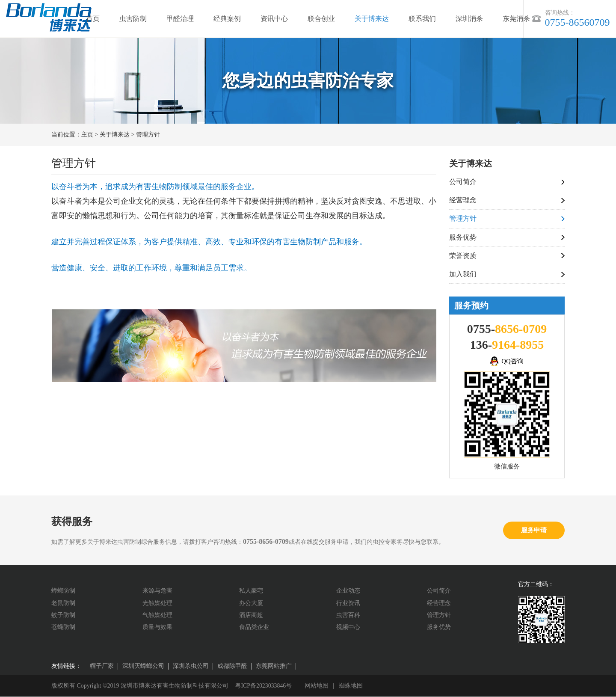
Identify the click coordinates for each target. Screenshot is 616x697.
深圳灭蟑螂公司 (143, 666)
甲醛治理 (180, 19)
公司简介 (463, 182)
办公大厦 (251, 604)
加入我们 (463, 274)
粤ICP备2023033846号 (264, 686)
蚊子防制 (63, 615)
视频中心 (348, 627)
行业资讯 (348, 604)
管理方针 (148, 135)
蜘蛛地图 (351, 686)
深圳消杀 (469, 19)
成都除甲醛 (232, 666)
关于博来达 (372, 19)
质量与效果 (157, 627)
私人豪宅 (251, 591)
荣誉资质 (463, 256)
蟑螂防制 (63, 591)
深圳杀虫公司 (191, 666)
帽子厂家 (102, 666)
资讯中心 (274, 19)
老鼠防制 (63, 604)
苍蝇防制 (63, 627)
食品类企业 (254, 627)
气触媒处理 (157, 615)
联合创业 (321, 19)
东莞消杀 (516, 19)
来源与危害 (157, 591)
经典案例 (227, 19)
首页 (93, 19)
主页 (87, 135)
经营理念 (463, 200)
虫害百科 (348, 615)
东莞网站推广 (274, 666)
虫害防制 (133, 19)
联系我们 (422, 19)
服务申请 (534, 531)
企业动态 (348, 591)
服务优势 (463, 237)
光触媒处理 (157, 604)
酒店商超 (251, 615)
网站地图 (317, 686)
